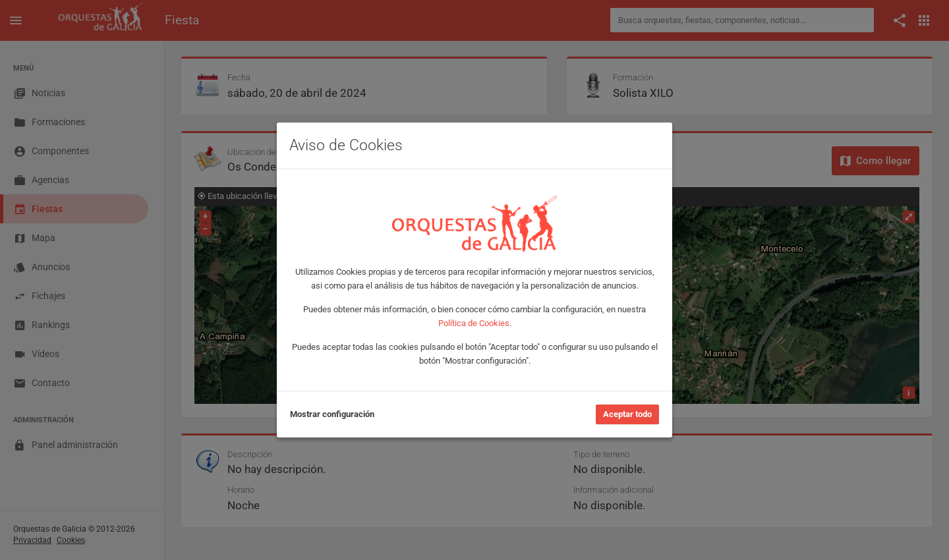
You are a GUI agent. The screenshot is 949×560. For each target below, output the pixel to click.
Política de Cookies (474, 323)
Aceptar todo (627, 414)
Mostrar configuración (332, 414)
